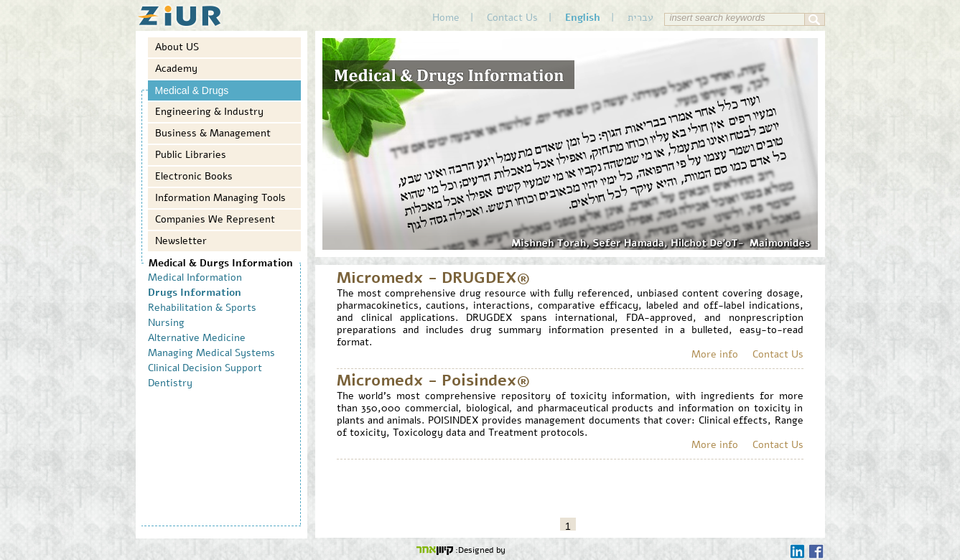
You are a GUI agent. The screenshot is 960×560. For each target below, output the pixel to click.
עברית (640, 18)
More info (715, 354)
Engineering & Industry (209, 112)
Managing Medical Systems (211, 353)
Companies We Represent (215, 219)
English (583, 18)
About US (177, 47)
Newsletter (181, 241)
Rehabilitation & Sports (202, 308)
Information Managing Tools (220, 198)
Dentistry (170, 383)
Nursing (166, 323)
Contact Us (512, 18)
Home (446, 18)
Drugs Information (195, 293)
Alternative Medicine (197, 338)
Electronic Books (194, 176)
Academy (176, 69)
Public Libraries (191, 155)
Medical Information (195, 277)
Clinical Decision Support (205, 368)
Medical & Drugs (192, 90)
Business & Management (213, 133)
